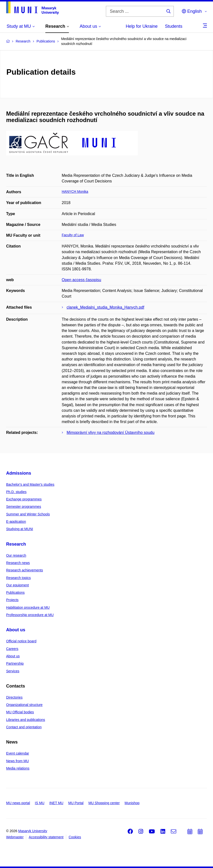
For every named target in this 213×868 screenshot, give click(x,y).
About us (16, 630)
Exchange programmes (24, 499)
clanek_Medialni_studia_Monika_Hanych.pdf (106, 307)
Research (16, 544)
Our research (16, 555)
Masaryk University (33, 831)
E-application (16, 522)
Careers (12, 649)
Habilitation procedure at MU (28, 607)
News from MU (18, 761)
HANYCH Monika (75, 192)
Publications (15, 592)
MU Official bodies (20, 712)
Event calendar (18, 753)
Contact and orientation (24, 727)
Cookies (75, 837)
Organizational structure (24, 705)
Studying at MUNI (20, 529)
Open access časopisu (81, 280)
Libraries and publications (26, 720)
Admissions (19, 473)
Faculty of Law (73, 235)
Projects (12, 600)
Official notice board (21, 641)
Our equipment (18, 585)
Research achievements (25, 570)
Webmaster (15, 837)
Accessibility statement (46, 837)
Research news (18, 563)
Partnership (15, 663)
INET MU (56, 803)
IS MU (40, 803)
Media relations (18, 768)
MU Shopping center (104, 803)
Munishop (132, 803)
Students (174, 26)
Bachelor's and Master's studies (30, 484)
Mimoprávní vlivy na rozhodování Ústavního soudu (111, 433)
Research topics (18, 578)
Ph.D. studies (16, 492)
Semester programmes (24, 507)
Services (13, 671)
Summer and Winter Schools (28, 514)
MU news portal (18, 803)
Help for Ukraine (142, 26)
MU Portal (76, 803)
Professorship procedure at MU (30, 615)
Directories (14, 697)
